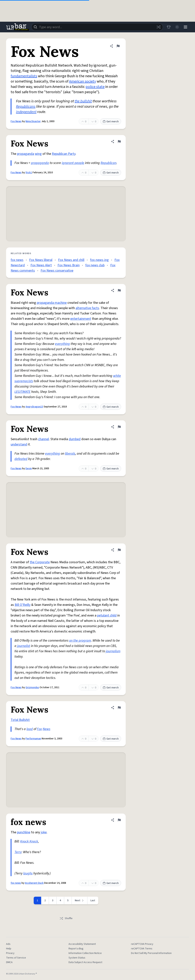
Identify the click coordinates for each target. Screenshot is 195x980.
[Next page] (80, 900)
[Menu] (185, 27)
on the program (80, 641)
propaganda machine (52, 303)
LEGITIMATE (22, 392)
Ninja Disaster (33, 121)
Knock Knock (29, 841)
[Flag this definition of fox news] (119, 820)
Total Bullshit (20, 720)
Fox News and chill (71, 260)
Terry (18, 852)
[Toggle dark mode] (177, 27)
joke (44, 832)
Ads (8, 944)
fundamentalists (24, 76)
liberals (70, 454)
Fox (39, 729)
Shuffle (66, 918)
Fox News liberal (41, 260)
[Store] (169, 27)
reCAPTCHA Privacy (142, 944)
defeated (21, 459)
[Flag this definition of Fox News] (118, 46)
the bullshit (83, 101)
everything (62, 344)
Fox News (16, 121)
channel (44, 439)
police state (95, 87)
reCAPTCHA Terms (142, 949)
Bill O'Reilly (23, 605)
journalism (113, 651)
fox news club (95, 265)
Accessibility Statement (82, 944)
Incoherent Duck (34, 883)
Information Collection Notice (85, 953)
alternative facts (87, 308)
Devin (29, 469)
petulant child (107, 615)
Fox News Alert (41, 265)
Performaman (33, 739)
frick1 (29, 173)
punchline (24, 832)
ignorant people (73, 163)
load (30, 729)
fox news (17, 260)
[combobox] (97, 27)
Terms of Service (16, 958)
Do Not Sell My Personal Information (151, 953)
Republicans (26, 107)
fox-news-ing (99, 260)
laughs (28, 873)
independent (26, 112)
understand (19, 444)
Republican (108, 163)
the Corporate (40, 562)
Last (93, 900)
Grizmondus (32, 687)
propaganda (26, 154)
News (46, 729)
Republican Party (64, 154)
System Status (77, 958)
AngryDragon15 (34, 407)
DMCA (9, 962)
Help (9, 949)
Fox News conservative (57, 271)
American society (83, 81)
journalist (24, 646)
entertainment (81, 319)
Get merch (111, 122)
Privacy (10, 953)
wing (38, 154)
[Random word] (158, 27)
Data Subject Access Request (85, 962)
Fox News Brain (69, 265)
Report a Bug (76, 949)
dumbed (75, 439)
